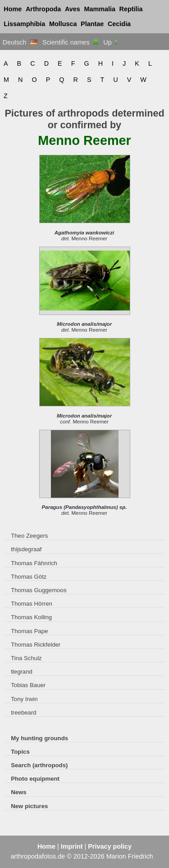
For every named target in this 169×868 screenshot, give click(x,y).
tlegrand (22, 672)
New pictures (29, 806)
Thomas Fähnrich (34, 563)
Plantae (92, 24)
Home (13, 9)
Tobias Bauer (28, 685)
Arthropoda (43, 9)
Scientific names (70, 42)
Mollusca (63, 24)
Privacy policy (110, 846)
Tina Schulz (26, 658)
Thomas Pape (29, 631)
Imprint (72, 846)
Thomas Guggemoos (39, 590)
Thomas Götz (29, 577)
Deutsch (20, 42)
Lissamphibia (24, 24)
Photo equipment (35, 779)
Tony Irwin (24, 699)
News (19, 792)
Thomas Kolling (31, 617)
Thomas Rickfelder (36, 645)
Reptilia (131, 9)
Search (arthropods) (39, 765)
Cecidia (119, 24)
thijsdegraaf (26, 549)
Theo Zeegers (29, 536)
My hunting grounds (39, 738)
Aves (73, 9)
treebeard (24, 713)
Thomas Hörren (32, 604)
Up (111, 42)
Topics (20, 752)
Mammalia (100, 9)
